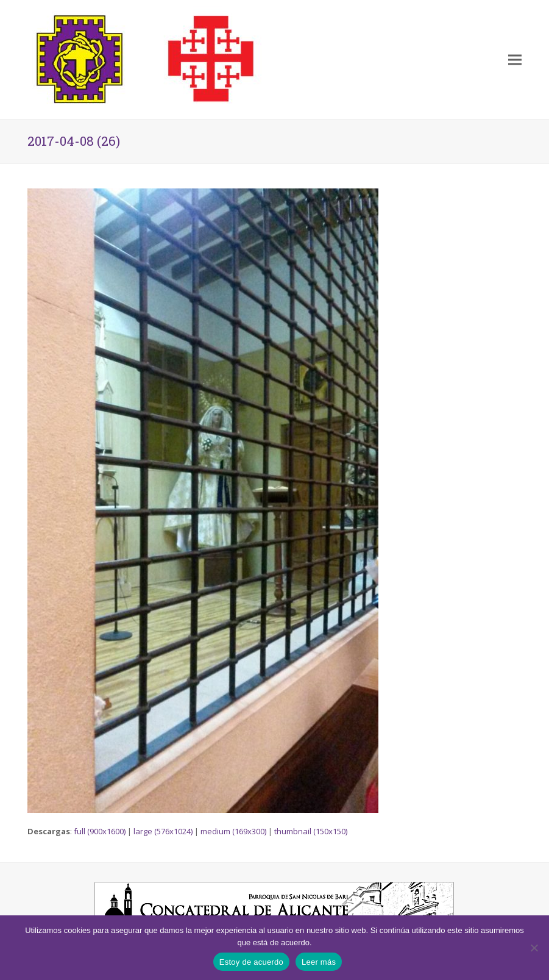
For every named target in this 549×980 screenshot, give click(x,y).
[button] (515, 59)
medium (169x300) (233, 831)
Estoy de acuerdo (251, 962)
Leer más (319, 962)
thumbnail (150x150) (311, 831)
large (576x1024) (163, 831)
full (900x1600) (100, 831)
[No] (534, 948)
